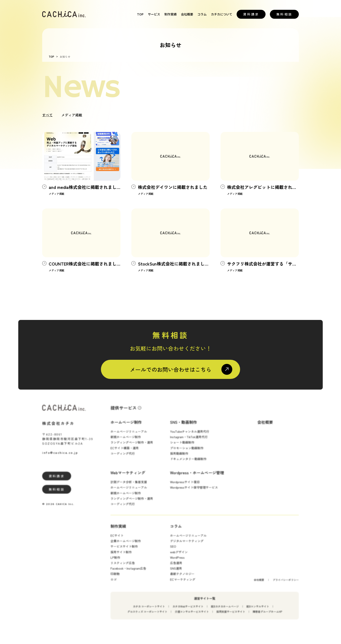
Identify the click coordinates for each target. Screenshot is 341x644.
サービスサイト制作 (124, 551)
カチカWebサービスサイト (188, 610)
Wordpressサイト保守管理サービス (194, 491)
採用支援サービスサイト (231, 616)
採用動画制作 (179, 457)
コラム (202, 14)
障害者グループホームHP (267, 616)
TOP (140, 14)
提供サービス (124, 412)
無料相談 (284, 14)
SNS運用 (176, 572)
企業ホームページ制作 (126, 545)
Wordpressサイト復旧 (185, 486)
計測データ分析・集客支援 (129, 486)
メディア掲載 (72, 115)
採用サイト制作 (121, 556)
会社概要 (187, 14)
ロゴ (114, 583)
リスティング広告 (123, 567)
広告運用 (176, 567)
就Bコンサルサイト (258, 610)
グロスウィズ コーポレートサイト (147, 616)
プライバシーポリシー (286, 584)
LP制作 (115, 562)
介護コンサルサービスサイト (192, 616)
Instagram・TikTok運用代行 (189, 441)
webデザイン (179, 556)
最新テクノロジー (182, 578)
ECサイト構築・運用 (125, 452)
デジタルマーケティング (187, 545)
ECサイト (117, 540)
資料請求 (251, 14)
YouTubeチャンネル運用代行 (190, 435)
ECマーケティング (183, 583)
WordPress (177, 562)
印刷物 (115, 578)
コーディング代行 (123, 457)
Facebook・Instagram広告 (128, 572)
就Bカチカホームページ (225, 610)
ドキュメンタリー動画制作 (188, 463)
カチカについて (222, 14)
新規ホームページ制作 (126, 441)
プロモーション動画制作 (187, 452)
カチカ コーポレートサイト (149, 610)
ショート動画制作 (182, 446)
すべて (47, 115)
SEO (173, 551)
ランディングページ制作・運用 (132, 446)
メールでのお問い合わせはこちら (171, 369)
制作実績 (170, 14)
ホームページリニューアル (129, 435)
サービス (154, 14)
